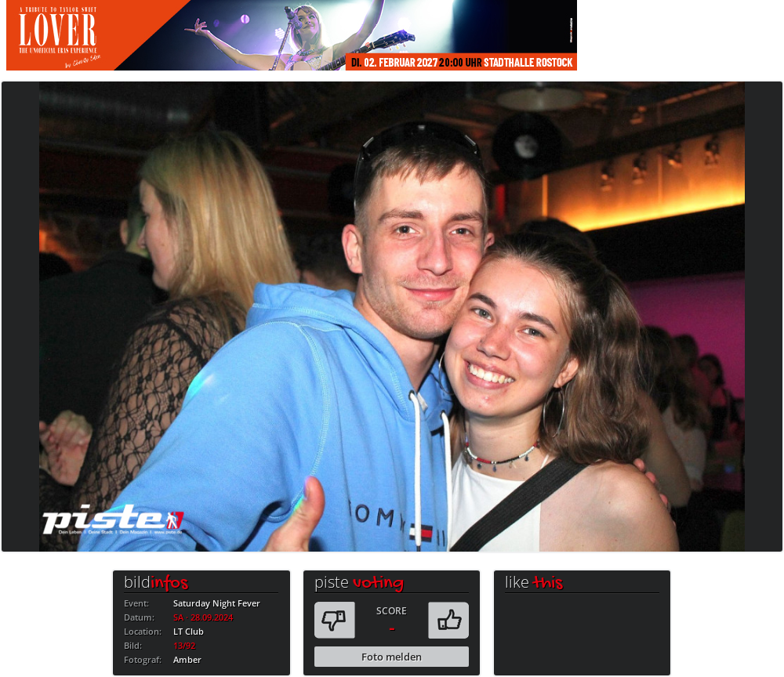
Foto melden (392, 657)
